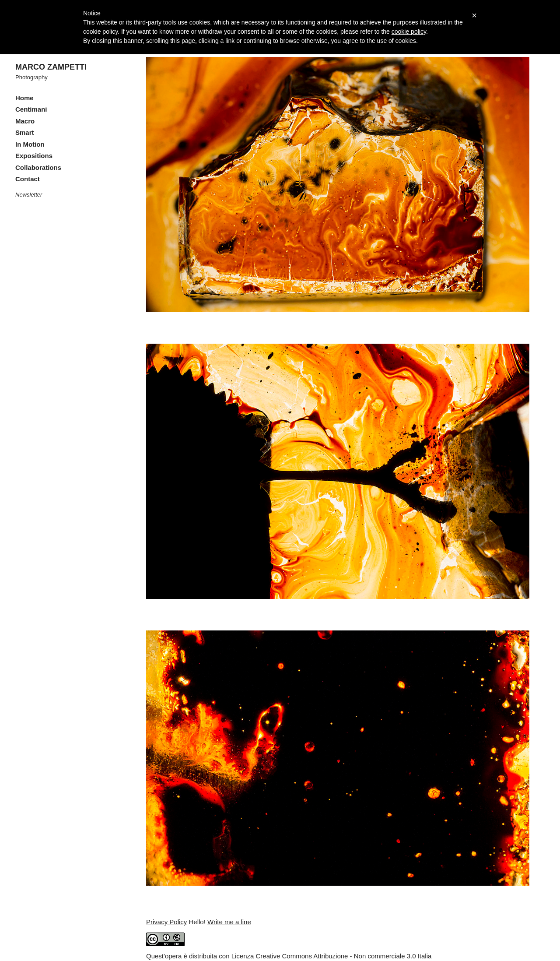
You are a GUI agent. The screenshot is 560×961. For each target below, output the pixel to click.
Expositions (34, 156)
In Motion (30, 144)
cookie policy (409, 32)
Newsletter (29, 195)
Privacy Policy (166, 922)
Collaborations (38, 167)
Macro (25, 121)
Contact (28, 179)
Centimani (31, 109)
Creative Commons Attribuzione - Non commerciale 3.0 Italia (344, 956)
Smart (25, 132)
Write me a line (229, 922)
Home (24, 98)
